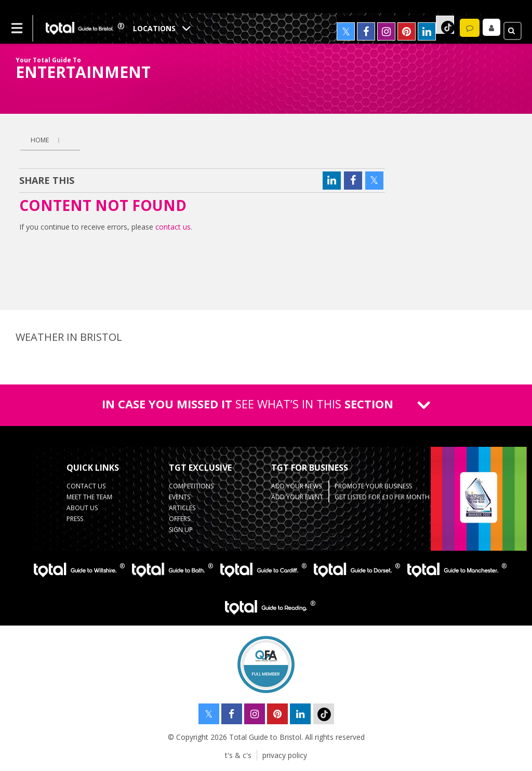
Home (40, 140)
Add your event (297, 497)
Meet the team (89, 497)
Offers (179, 519)
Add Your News (296, 486)
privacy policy (285, 755)
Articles (182, 508)
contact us (173, 227)
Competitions (191, 486)
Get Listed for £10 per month (382, 497)
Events (179, 497)
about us (82, 508)
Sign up (181, 530)
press (75, 519)
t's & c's (238, 755)
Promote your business (373, 486)
